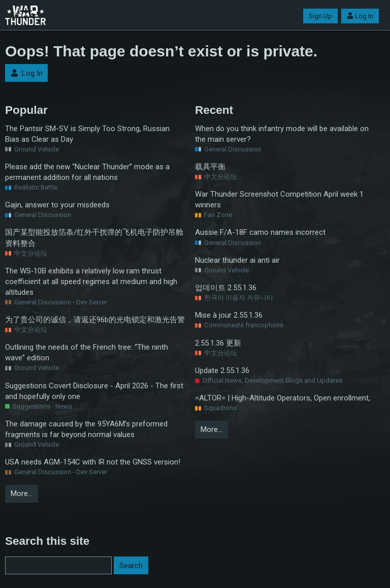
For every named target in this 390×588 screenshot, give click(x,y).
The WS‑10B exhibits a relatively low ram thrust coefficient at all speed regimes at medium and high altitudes (91, 282)
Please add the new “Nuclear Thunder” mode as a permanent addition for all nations (87, 172)
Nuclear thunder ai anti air (237, 260)
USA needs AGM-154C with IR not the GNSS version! (93, 462)
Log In (360, 16)
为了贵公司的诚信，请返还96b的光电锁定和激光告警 (95, 320)
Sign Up (320, 16)
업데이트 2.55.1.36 (226, 288)
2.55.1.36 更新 (218, 343)
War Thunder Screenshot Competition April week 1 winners (279, 199)
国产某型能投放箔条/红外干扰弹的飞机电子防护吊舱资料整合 (94, 238)
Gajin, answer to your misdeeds (57, 205)
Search (131, 566)
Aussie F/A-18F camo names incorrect (260, 232)
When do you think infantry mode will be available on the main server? (282, 134)
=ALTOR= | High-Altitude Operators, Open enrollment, (283, 398)
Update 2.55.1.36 (222, 370)
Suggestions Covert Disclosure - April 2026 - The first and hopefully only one (94, 391)
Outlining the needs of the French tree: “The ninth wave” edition (87, 352)
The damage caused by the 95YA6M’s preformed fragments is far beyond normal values (86, 429)
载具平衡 (210, 167)
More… (22, 493)
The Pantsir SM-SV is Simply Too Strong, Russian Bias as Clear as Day (87, 134)
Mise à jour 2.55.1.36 (229, 315)
